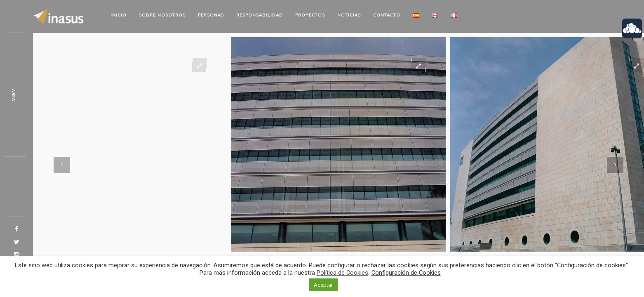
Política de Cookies (342, 273)
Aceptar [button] (323, 285)
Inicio (119, 15)
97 (13, 95)
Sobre (162, 15)
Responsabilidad (260, 15)
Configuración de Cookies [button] (406, 273)
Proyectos (310, 15)
